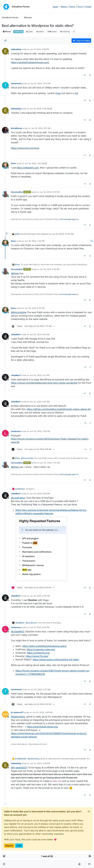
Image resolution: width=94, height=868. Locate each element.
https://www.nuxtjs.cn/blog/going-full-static (56, 660)
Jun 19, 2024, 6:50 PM (35, 308)
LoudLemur (16, 431)
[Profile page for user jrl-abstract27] (5, 714)
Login (19, 846)
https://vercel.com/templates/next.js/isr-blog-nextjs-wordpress (44, 383)
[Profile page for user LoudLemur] (5, 433)
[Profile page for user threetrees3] (5, 85)
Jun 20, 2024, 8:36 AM (40, 494)
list (77, 93)
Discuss (18, 32)
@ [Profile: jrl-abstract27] (19, 768)
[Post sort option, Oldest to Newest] (5, 41)
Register (9, 846)
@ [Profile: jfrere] (15, 273)
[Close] (89, 811)
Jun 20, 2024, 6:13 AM (40, 375)
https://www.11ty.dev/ (37, 656)
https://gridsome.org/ (38, 653)
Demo (72, 7)
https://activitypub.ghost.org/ (42, 727)
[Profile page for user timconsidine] (5, 194)
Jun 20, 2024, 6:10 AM (40, 334)
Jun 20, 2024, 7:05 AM (40, 431)
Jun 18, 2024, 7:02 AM (35, 163)
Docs (80, 7)
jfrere (13, 163)
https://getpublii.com (28, 168)
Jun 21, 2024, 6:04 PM (40, 627)
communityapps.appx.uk (69, 219)
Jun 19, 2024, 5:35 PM (50, 269)
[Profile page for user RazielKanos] (5, 130)
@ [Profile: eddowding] (18, 717)
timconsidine (17, 192)
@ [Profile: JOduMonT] (18, 632)
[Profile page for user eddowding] (5, 51)
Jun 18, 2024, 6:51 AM (41, 128)
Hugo (58, 93)
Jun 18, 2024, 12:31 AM (40, 83)
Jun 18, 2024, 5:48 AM (40, 109)
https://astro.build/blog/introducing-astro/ (45, 646)
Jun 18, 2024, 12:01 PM (50, 192)
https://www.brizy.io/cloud (25, 148)
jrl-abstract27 (17, 712)
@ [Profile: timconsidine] (19, 312)
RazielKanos (17, 128)
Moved (7, 32)
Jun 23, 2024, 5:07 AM (40, 689)
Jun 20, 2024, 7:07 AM (50, 463)
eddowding (16, 49)
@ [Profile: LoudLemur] (18, 498)
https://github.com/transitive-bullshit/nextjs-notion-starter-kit (59, 409)
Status (64, 7)
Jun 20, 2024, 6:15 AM (40, 402)
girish (17, 234)
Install (88, 7)
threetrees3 (16, 83)
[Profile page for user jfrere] (5, 165)
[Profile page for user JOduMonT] (5, 336)
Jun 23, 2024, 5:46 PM (40, 763)
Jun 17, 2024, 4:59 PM (39, 49)
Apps (55, 7)
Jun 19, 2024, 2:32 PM (35, 241)
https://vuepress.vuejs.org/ (41, 649)
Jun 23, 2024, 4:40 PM (42, 712)
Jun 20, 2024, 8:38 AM (40, 596)
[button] (4, 864)
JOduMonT (16, 334)
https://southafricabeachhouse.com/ (30, 62)
